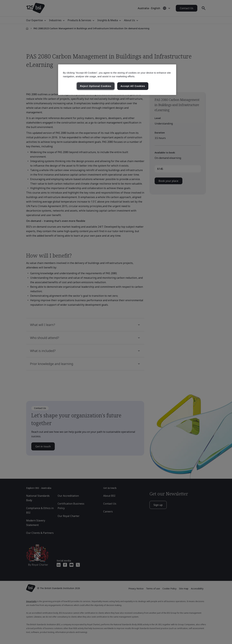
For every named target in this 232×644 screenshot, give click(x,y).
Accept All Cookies (133, 86)
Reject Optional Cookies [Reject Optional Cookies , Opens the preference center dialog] (96, 86)
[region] (117, 80)
